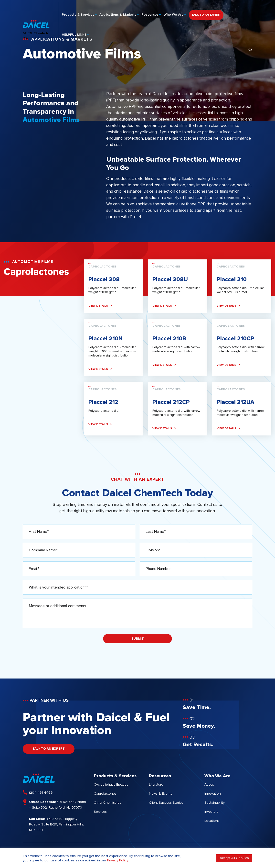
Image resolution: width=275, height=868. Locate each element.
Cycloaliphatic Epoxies (111, 785)
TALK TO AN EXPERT (206, 13)
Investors (211, 812)
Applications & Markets (118, 12)
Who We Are (174, 12)
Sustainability (215, 803)
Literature (156, 785)
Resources (150, 12)
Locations (212, 821)
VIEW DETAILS (100, 306)
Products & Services (78, 12)
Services (100, 812)
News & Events (161, 794)
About (209, 785)
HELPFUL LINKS (74, 33)
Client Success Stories (166, 803)
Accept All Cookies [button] (234, 858)
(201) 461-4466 (41, 793)
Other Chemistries (107, 803)
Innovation (213, 794)
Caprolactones (105, 794)
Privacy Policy (118, 860)
